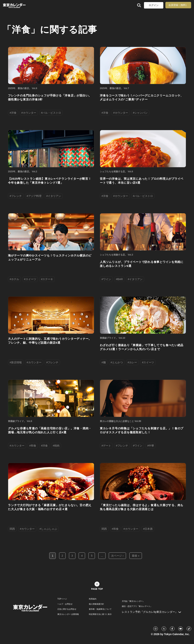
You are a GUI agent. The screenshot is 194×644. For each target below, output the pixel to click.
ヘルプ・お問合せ (65, 604)
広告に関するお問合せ (67, 609)
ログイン (154, 5)
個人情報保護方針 (96, 604)
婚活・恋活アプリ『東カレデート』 (137, 606)
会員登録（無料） (178, 5)
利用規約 (93, 599)
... (102, 556)
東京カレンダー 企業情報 (68, 614)
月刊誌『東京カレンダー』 (133, 601)
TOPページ (62, 599)
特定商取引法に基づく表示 (100, 614)
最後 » (136, 556)
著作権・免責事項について (100, 609)
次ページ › (117, 556)
